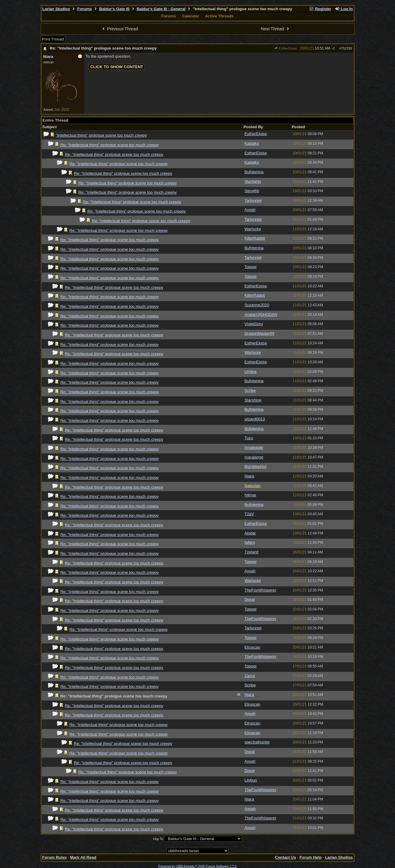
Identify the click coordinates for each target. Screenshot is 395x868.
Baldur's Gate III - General (161, 9)
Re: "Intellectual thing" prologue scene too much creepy (103, 48)
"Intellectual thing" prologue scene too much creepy (101, 135)
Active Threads (219, 16)
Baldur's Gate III (114, 9)
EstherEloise (285, 48)
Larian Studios (56, 9)
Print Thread (53, 39)
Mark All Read (83, 857)
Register (320, 9)
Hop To (158, 839)
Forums (85, 9)
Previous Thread (119, 29)
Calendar (191, 16)
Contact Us (285, 857)
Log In (344, 9)
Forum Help (311, 857)
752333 (347, 48)
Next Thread (276, 29)
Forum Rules (55, 857)
